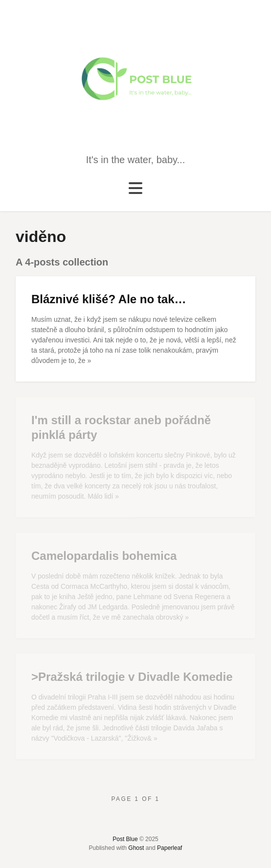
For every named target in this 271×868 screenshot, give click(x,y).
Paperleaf (169, 848)
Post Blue (125, 839)
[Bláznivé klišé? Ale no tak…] (135, 329)
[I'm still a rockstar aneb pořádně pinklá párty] (135, 457)
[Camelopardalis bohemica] (135, 586)
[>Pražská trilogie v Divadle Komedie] (135, 707)
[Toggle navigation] (135, 189)
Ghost (136, 848)
